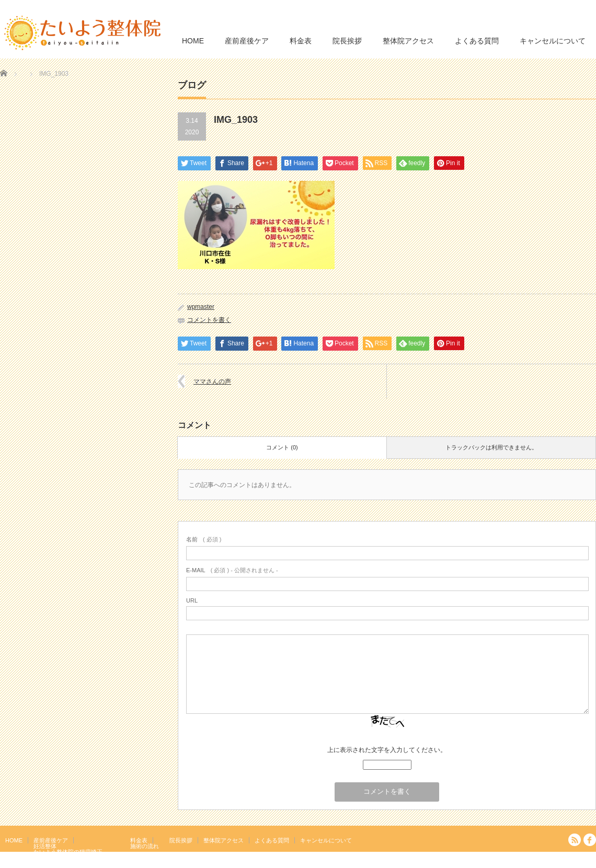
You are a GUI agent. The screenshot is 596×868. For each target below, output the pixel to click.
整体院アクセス (408, 41)
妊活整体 (45, 846)
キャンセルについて (553, 41)
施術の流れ (145, 846)
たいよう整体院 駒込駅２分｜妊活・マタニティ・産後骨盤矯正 (505, 860)
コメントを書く (209, 320)
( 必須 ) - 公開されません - (232, 570)
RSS (575, 840)
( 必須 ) (204, 539)
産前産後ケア (247, 41)
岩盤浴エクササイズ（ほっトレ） (77, 858)
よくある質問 (477, 41)
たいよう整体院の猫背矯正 (68, 852)
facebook (590, 840)
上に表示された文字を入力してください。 (387, 750)
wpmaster (201, 307)
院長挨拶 (347, 41)
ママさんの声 (212, 381)
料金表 (301, 41)
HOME (193, 41)
